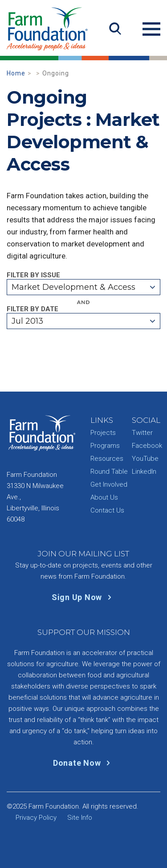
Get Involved (109, 484)
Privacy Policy (36, 818)
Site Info (80, 818)
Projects (103, 433)
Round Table (109, 472)
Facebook (147, 446)
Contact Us (107, 510)
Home (16, 73)
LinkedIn (144, 472)
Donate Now (83, 763)
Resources (107, 459)
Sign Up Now (83, 597)
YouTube (145, 459)
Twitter (142, 433)
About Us (104, 497)
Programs (105, 446)
